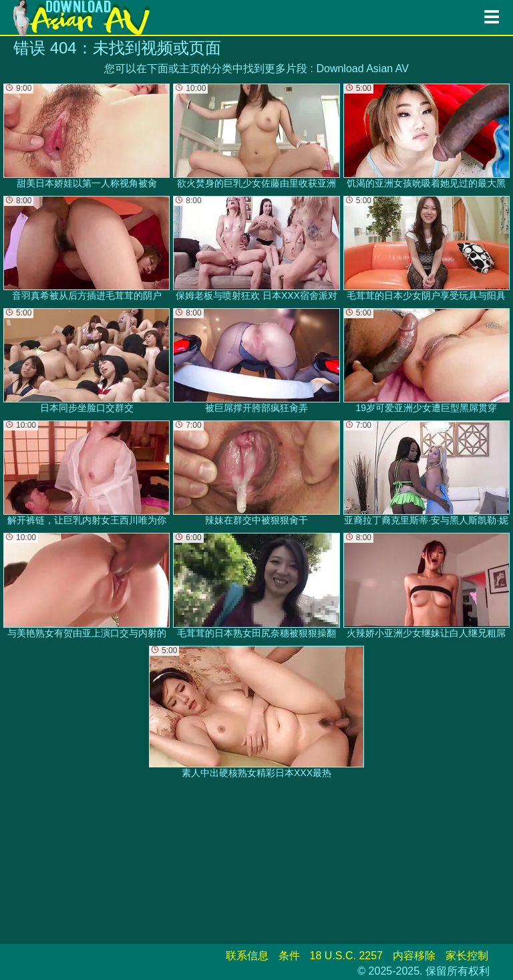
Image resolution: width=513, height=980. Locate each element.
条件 (289, 956)
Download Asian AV (362, 69)
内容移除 (414, 956)
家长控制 (467, 956)
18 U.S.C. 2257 (346, 956)
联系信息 (247, 956)
